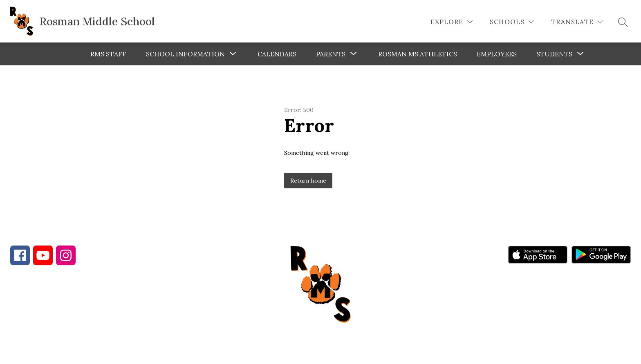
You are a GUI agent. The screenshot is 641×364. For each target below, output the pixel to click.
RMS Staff (108, 54)
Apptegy (338, 352)
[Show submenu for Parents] (331, 54)
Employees (497, 54)
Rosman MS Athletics (418, 54)
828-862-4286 (82, 314)
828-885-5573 (155, 314)
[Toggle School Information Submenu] (233, 54)
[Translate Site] (577, 22)
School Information (185, 54)
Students (554, 54)
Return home (308, 181)
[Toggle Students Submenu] (580, 54)
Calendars (277, 54)
